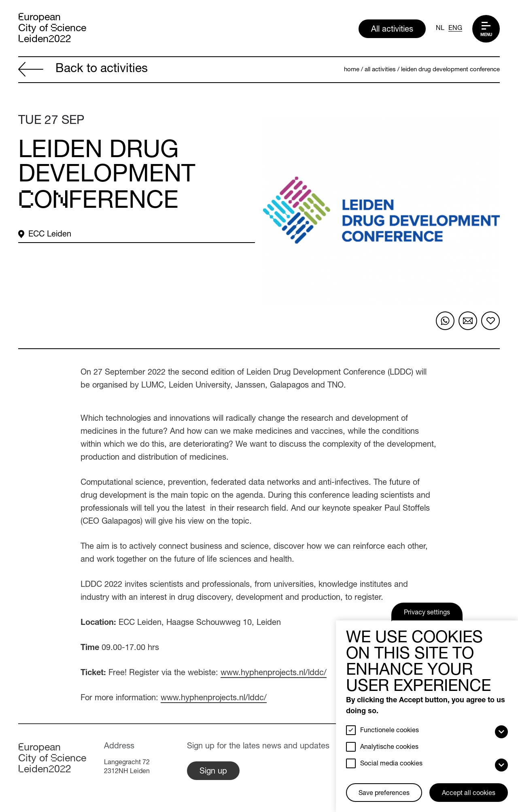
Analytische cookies (389, 748)
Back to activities (83, 70)
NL (440, 29)
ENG (455, 29)
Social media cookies (391, 764)
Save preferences (384, 794)
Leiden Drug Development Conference (450, 70)
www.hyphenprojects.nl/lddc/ (274, 673)
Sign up (213, 772)
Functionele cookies (390, 731)
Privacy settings (427, 613)
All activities (392, 30)
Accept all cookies (469, 794)
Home (352, 70)
